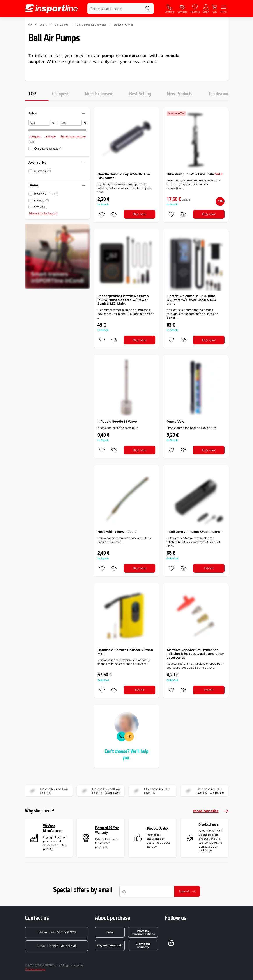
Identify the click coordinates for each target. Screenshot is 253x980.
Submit (187, 891)
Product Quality (158, 828)
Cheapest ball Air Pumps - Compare (204, 791)
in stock (43, 171)
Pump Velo (175, 422)
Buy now (140, 214)
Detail (209, 568)
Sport (43, 25)
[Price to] (71, 123)
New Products (180, 94)
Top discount (220, 94)
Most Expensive (99, 94)
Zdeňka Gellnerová (56, 946)
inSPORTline (46, 194)
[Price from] (39, 123)
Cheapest (60, 94)
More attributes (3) (43, 213)
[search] (147, 9)
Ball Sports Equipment (91, 25)
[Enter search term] (114, 9)
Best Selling (140, 94)
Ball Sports (62, 25)
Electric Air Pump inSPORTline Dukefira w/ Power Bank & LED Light (191, 300)
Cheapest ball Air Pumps (151, 791)
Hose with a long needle (117, 532)
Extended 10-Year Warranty (107, 830)
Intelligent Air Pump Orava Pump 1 (195, 532)
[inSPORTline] (51, 9)
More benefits (211, 811)
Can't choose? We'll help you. (126, 755)
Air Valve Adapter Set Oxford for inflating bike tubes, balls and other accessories (195, 654)
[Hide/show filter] (83, 114)
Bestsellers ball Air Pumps (48, 791)
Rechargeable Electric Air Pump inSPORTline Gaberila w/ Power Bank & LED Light (123, 300)
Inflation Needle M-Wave (117, 422)
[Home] (30, 25)
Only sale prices (48, 148)
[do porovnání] (114, 214)
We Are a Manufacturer (52, 828)
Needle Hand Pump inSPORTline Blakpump (124, 176)
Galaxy (42, 200)
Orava (41, 207)
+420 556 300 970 (56, 932)
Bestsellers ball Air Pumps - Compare (100, 791)
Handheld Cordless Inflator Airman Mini (125, 652)
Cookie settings (35, 969)
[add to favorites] (102, 214)
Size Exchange (209, 824)
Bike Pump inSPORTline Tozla (195, 174)
